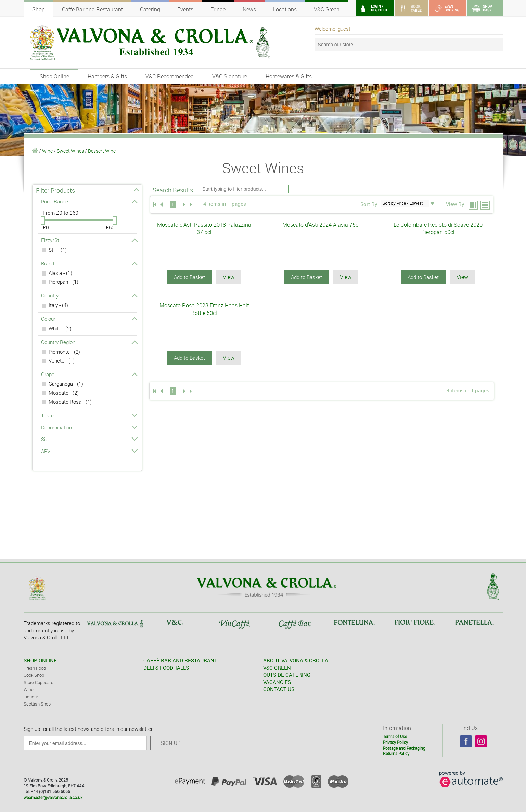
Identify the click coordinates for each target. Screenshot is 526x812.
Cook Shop (34, 675)
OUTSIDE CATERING (287, 675)
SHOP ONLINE (40, 660)
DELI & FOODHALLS (166, 668)
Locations (285, 9)
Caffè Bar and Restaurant (92, 9)
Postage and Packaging (404, 748)
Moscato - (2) (64, 393)
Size (89, 439)
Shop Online (54, 76)
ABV (89, 451)
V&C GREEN (277, 668)
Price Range (89, 201)
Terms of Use (395, 736)
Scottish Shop (37, 704)
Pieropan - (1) (63, 282)
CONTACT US (279, 689)
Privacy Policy (395, 742)
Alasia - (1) (60, 273)
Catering (150, 9)
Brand (89, 263)
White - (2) (60, 328)
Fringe (218, 9)
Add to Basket (189, 277)
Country (89, 295)
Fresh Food (35, 668)
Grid (473, 205)
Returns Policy (396, 753)
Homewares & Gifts (289, 76)
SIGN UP (171, 743)
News (249, 9)
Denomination (89, 427)
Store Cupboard (39, 682)
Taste (89, 415)
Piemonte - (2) (64, 352)
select (432, 204)
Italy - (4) (58, 305)
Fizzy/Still (89, 240)
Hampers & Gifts (107, 76)
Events (185, 9)
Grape (89, 374)
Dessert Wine (102, 151)
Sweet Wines (70, 151)
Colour (89, 319)
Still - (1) (58, 250)
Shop (39, 9)
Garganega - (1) (66, 384)
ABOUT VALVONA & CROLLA (296, 660)
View (229, 277)
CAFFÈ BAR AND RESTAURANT (180, 660)
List (485, 205)
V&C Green (327, 9)
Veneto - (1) (62, 360)
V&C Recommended (170, 76)
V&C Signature (230, 76)
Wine (47, 151)
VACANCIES (277, 682)
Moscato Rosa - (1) (70, 402)
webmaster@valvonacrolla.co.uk (53, 797)
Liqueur (31, 697)
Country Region (89, 342)
